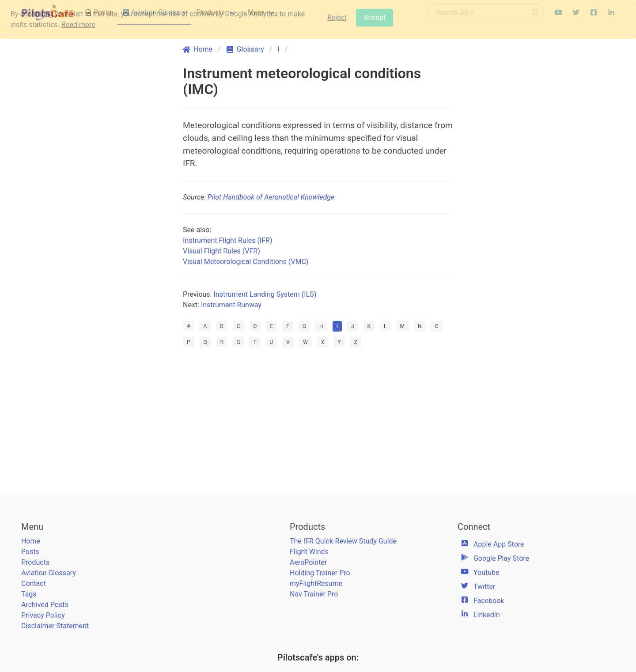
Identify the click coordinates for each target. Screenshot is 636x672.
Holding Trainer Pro (320, 573)
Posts (30, 552)
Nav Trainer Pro (314, 594)
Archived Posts (45, 605)
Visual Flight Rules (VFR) (221, 251)
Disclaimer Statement (55, 626)
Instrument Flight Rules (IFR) (227, 240)
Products (35, 562)
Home (31, 541)
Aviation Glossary (49, 573)
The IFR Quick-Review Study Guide (343, 541)
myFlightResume (316, 583)
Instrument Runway (231, 305)
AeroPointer (308, 562)
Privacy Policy (43, 615)
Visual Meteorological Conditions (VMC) (246, 262)
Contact (34, 583)
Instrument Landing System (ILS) (265, 294)
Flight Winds (309, 552)
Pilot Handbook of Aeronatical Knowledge (271, 197)
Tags (29, 594)
